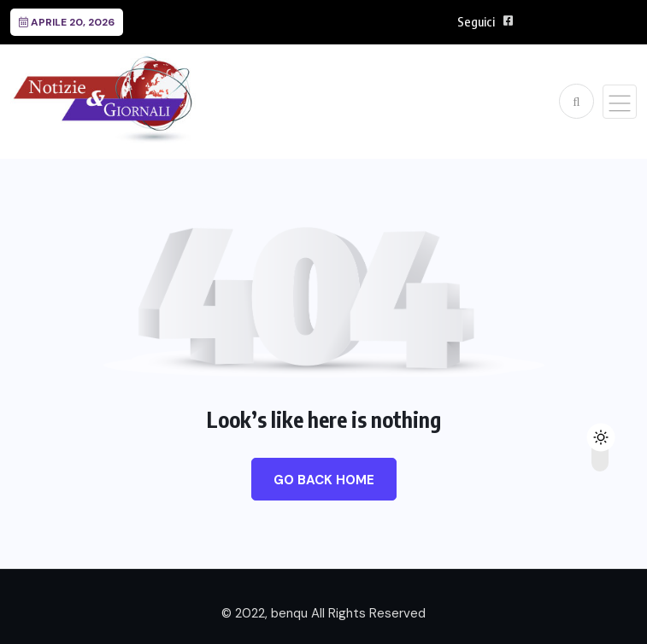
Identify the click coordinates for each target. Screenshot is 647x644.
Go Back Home (324, 480)
